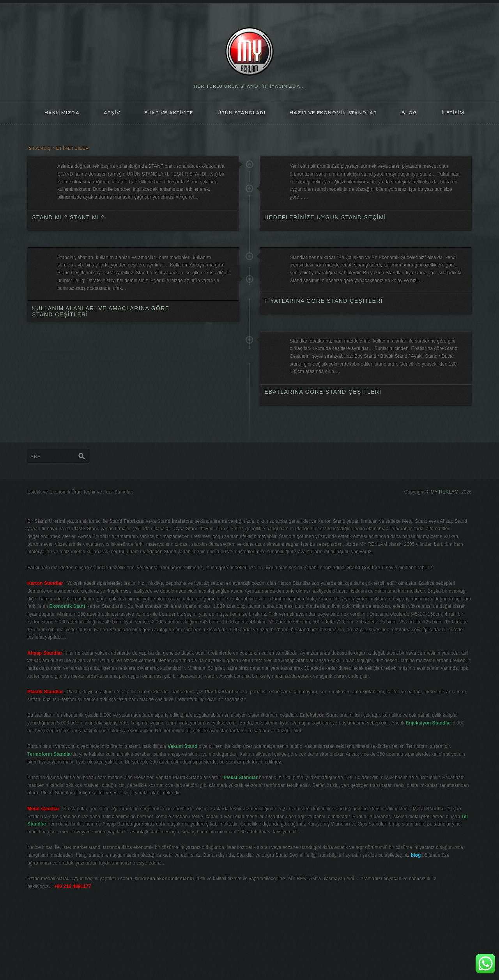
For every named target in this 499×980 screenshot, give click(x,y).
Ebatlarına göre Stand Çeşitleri (323, 417)
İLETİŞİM (463, 115)
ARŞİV (103, 115)
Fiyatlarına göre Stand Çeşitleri (324, 321)
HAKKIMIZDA (51, 115)
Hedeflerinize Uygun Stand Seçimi (326, 226)
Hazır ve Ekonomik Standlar (338, 115)
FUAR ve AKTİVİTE (163, 115)
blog (418, 115)
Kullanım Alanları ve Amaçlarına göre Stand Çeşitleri (101, 333)
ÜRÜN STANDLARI (240, 115)
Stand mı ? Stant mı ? (69, 234)
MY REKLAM (443, 523)
